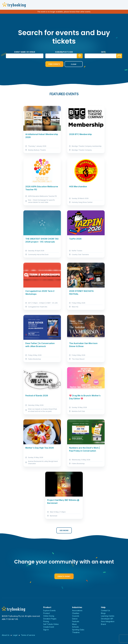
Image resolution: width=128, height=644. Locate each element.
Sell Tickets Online (51, 624)
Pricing (46, 621)
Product (46, 613)
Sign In (46, 630)
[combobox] (64, 56)
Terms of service (28, 635)
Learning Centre (108, 616)
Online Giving (49, 616)
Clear (74, 64)
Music (74, 624)
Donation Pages (50, 619)
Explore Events (49, 610)
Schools (75, 627)
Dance (75, 619)
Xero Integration (108, 621)
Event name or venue (25, 52)
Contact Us (105, 610)
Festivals (76, 621)
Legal (15, 635)
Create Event (64, 576)
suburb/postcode (64, 52)
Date (103, 52)
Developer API (107, 619)
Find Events (54, 64)
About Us (6, 635)
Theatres (76, 632)
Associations (77, 610)
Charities (76, 613)
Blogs (103, 613)
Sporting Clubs (78, 630)
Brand (103, 624)
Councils (76, 616)
